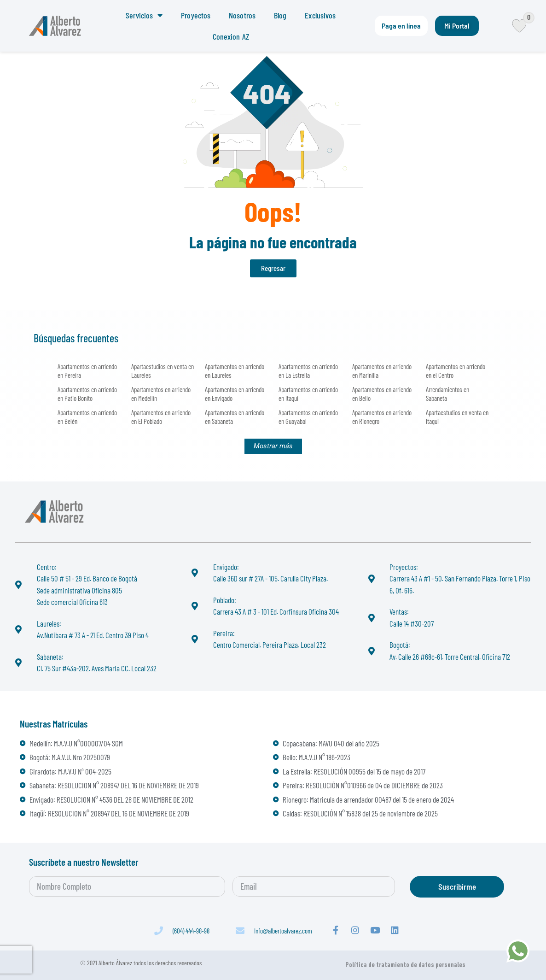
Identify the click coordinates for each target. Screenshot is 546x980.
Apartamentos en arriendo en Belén (87, 417)
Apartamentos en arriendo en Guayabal (308, 417)
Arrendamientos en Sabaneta (447, 394)
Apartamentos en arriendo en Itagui (308, 394)
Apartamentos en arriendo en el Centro (456, 371)
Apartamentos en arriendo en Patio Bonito (87, 394)
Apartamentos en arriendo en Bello (382, 394)
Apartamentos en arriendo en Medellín (161, 394)
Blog (280, 15)
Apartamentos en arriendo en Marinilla (382, 371)
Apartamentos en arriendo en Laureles (235, 371)
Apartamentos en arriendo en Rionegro (382, 417)
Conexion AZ (231, 36)
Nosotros (242, 15)
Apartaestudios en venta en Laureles (163, 371)
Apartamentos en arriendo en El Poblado (161, 417)
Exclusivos (320, 15)
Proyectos (196, 15)
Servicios (144, 15)
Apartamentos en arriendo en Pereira (87, 371)
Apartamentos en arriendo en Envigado (235, 394)
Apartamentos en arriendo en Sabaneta (235, 417)
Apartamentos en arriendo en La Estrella (308, 371)
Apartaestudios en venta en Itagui (457, 417)
